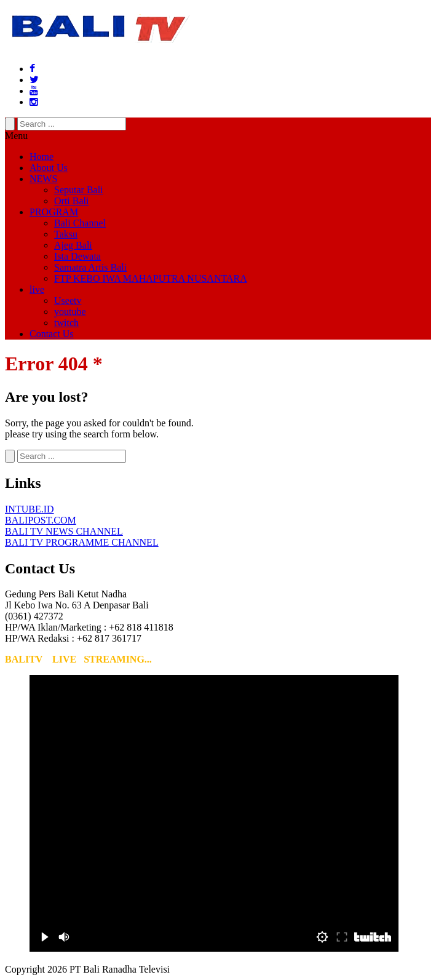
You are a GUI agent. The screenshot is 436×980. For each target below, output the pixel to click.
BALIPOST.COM (41, 520)
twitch (66, 323)
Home (42, 157)
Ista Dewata (77, 256)
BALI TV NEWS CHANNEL (64, 531)
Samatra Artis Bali (90, 267)
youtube (70, 312)
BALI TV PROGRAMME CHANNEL (82, 542)
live (37, 289)
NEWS (43, 179)
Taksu (66, 234)
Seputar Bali (79, 190)
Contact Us (52, 334)
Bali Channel (80, 223)
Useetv (68, 301)
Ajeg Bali (73, 245)
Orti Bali (71, 201)
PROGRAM (54, 212)
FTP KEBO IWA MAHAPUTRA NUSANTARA (151, 278)
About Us (49, 168)
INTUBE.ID (30, 509)
